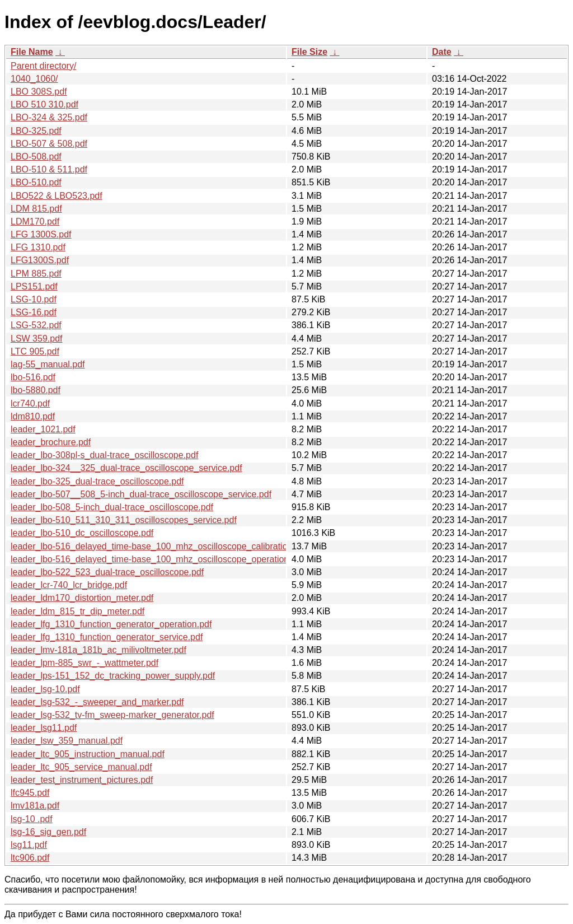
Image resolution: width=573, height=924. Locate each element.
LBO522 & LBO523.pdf (57, 196)
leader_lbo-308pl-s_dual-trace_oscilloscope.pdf (104, 455)
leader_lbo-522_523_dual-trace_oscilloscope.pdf (107, 572)
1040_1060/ (34, 79)
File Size (309, 52)
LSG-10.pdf (34, 299)
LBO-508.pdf (36, 157)
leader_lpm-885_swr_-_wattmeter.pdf (84, 663)
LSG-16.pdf (34, 312)
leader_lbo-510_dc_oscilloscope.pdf (82, 533)
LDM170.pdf (35, 221)
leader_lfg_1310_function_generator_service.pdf (107, 637)
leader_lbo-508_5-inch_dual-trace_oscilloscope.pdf (112, 507)
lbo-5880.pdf (36, 390)
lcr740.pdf (30, 403)
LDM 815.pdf (36, 209)
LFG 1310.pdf (38, 247)
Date (442, 52)
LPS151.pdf (34, 286)
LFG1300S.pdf (40, 260)
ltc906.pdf (30, 858)
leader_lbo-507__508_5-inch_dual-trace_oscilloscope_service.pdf (141, 494)
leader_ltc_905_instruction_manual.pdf (88, 754)
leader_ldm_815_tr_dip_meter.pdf (78, 611)
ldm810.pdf (33, 416)
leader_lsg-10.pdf (45, 689)
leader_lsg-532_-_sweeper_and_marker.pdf (97, 702)
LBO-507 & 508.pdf (49, 144)
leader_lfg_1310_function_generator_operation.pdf (111, 624)
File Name (32, 52)
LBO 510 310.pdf (44, 104)
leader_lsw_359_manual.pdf (67, 741)
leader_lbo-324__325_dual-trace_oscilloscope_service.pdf (126, 468)
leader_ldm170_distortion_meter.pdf (82, 598)
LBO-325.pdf (36, 131)
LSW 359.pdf (37, 339)
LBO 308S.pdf (39, 92)
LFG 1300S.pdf (41, 234)
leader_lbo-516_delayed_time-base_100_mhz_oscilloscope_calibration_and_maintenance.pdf (197, 546)
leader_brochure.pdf (51, 442)
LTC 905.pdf (35, 351)
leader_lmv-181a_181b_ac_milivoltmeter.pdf (98, 650)
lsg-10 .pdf (32, 819)
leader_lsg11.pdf (44, 728)
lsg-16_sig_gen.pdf (48, 832)
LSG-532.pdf (36, 325)
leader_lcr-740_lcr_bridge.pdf (69, 585)
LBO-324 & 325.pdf (49, 117)
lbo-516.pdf (33, 377)
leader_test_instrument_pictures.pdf (82, 780)
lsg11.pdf (29, 845)
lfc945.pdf (30, 793)
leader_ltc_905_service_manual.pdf (81, 767)
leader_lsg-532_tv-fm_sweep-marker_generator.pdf (112, 715)
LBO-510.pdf (36, 182)
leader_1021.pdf (43, 429)
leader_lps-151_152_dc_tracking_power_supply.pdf (113, 676)
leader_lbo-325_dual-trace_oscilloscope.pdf (97, 481)
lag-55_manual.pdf (48, 364)
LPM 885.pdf (36, 274)
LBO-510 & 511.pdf (49, 169)
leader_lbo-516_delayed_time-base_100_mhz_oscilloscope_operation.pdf (157, 559)
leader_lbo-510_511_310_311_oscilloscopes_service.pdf (124, 520)
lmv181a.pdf (35, 806)
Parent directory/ (43, 66)
